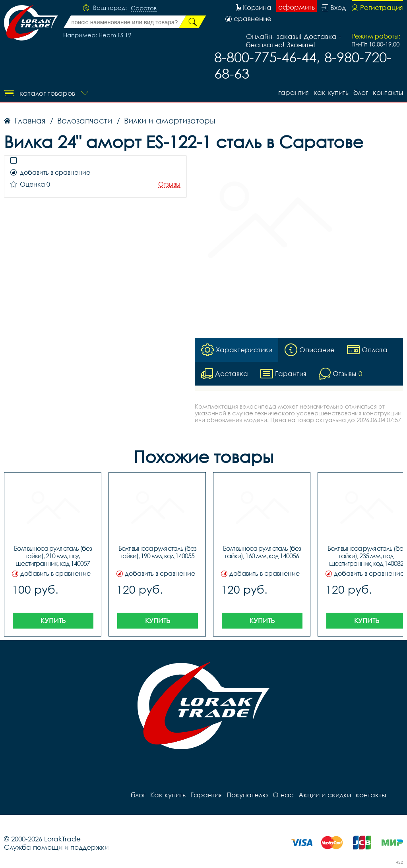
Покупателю (247, 795)
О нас (283, 795)
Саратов (144, 8)
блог (361, 92)
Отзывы (169, 184)
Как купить (331, 92)
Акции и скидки (325, 795)
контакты (388, 92)
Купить (53, 620)
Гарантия (294, 92)
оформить (297, 7)
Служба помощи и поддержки (56, 847)
